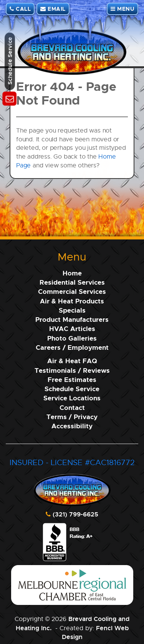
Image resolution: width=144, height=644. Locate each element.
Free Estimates (72, 379)
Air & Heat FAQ (72, 361)
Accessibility (72, 426)
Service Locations (72, 398)
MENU (122, 9)
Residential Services (72, 282)
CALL (20, 9)
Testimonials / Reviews (72, 370)
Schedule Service (72, 389)
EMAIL (53, 9)
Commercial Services (72, 291)
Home (72, 273)
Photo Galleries (72, 338)
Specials (72, 310)
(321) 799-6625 (75, 514)
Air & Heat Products (72, 301)
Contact (72, 407)
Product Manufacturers (72, 319)
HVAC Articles (72, 329)
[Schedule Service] (10, 99)
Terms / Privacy (72, 417)
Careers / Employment (72, 347)
